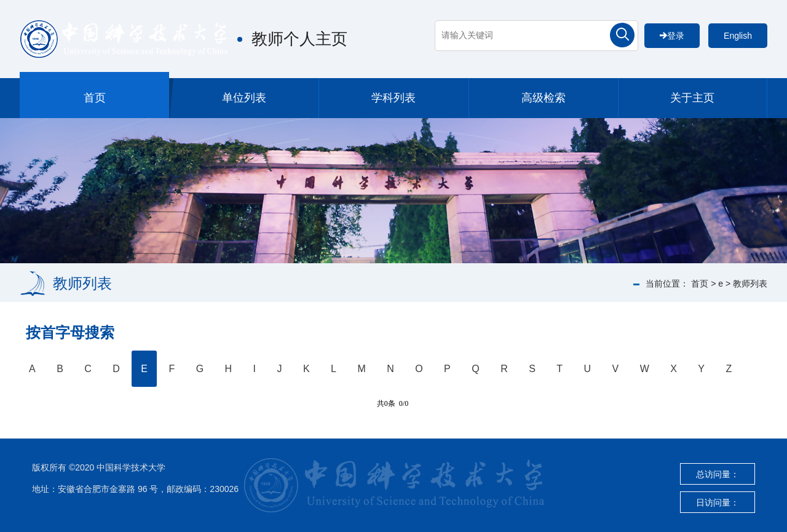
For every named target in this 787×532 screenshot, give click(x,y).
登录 (672, 36)
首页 (95, 98)
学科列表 (393, 98)
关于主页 (692, 98)
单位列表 (244, 98)
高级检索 (544, 98)
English (738, 36)
